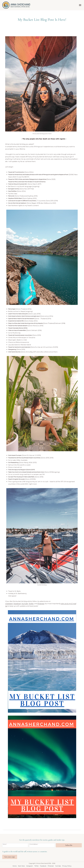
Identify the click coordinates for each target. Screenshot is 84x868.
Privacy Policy (67, 866)
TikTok (36, 866)
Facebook (43, 866)
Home (15, 866)
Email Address (34, 844)
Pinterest (41, 604)
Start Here (21, 866)
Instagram (9, 604)
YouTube (58, 866)
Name (5, 844)
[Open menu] (80, 5)
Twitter (31, 604)
